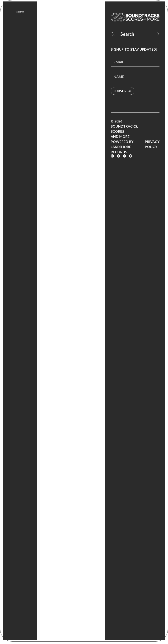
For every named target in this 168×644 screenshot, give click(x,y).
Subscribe (123, 91)
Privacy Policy (152, 144)
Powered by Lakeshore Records (122, 147)
